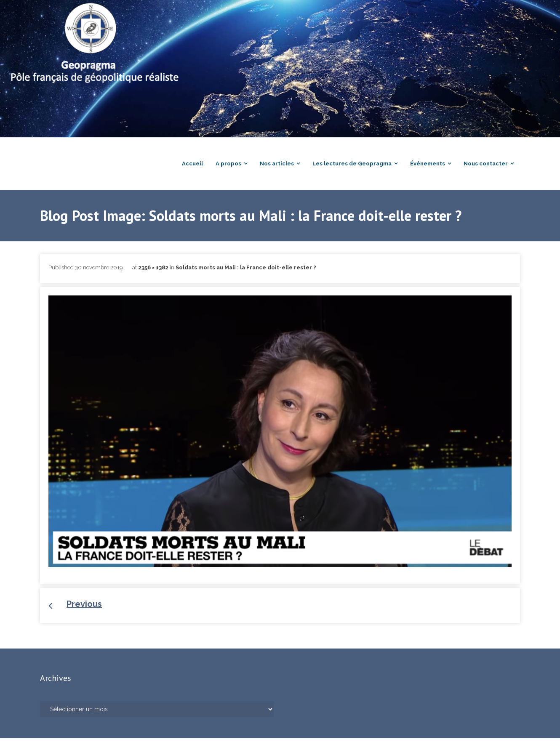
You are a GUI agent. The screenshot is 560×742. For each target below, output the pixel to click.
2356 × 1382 (153, 271)
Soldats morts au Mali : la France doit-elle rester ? (246, 271)
